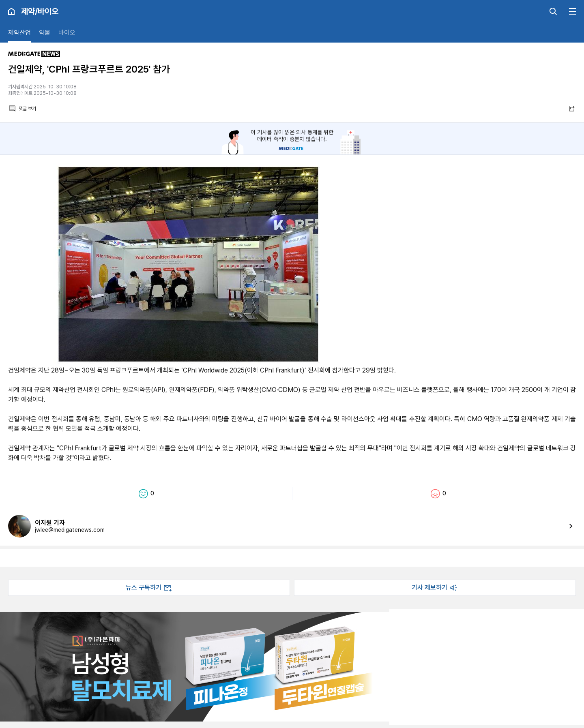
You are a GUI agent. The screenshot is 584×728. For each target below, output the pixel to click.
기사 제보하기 (435, 588)
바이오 (67, 33)
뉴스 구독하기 (149, 588)
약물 (45, 33)
